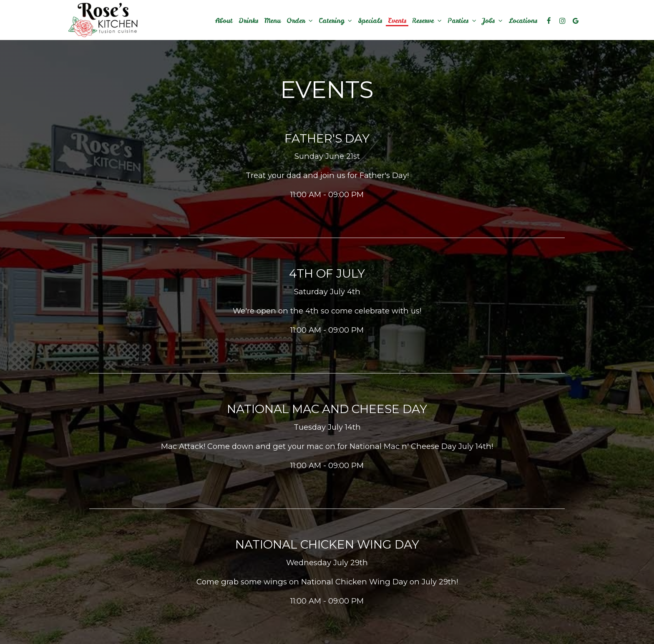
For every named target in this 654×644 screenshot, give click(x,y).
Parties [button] (462, 21)
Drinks (248, 21)
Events (397, 21)
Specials (370, 21)
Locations (523, 21)
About (224, 21)
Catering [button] (335, 21)
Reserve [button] (427, 21)
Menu (272, 21)
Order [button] (300, 21)
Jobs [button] (492, 21)
